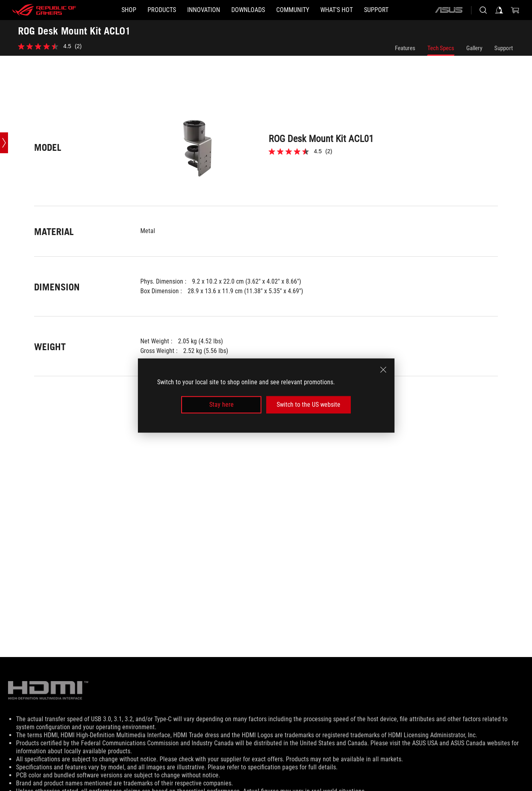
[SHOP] (129, 10)
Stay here (221, 405)
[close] (383, 370)
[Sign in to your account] (499, 10)
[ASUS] (449, 10)
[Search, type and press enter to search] (483, 10)
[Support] (376, 10)
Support (504, 48)
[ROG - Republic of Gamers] (44, 10)
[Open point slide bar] (4, 143)
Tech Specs (441, 48)
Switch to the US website (308, 405)
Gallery (474, 48)
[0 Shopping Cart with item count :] (515, 10)
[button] (162, 10)
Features (405, 48)
